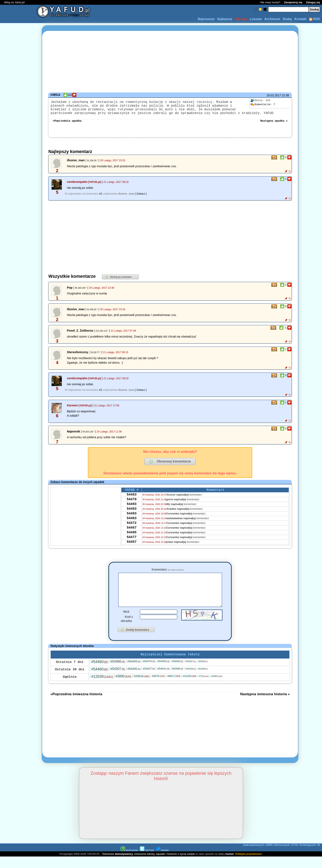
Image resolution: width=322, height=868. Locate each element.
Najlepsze (225, 19)
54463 (132, 500)
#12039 (102, 688)
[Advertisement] (18, 434)
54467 (132, 539)
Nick (126, 622)
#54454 (203, 673)
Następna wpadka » (274, 124)
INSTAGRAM (129, 862)
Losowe (256, 19)
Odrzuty (241, 19)
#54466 (118, 673)
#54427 (149, 680)
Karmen (72, 409)
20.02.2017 (274, 95)
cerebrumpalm (77, 186)
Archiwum (272, 19)
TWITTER (147, 862)
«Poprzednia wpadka (67, 124)
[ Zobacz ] (141, 198)
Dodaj (287, 19)
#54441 (163, 680)
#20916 (141, 687)
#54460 (99, 673)
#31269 (189, 687)
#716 (204, 687)
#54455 (163, 672)
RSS (315, 19)
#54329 (191, 680)
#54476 (149, 672)
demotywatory (124, 865)
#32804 (217, 687)
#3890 (123, 687)
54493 (132, 511)
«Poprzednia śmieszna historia (76, 705)
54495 (132, 544)
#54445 (134, 680)
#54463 (177, 672)
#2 (101, 198)
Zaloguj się (313, 2)
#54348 (203, 680)
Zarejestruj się (293, 2)
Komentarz (167, 574)
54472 (132, 533)
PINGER (162, 862)
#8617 (174, 687)
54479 (132, 506)
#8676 (158, 687)
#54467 (191, 672)
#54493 (134, 672)
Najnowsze (206, 19)
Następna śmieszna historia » (265, 705)
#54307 (118, 680)
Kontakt (300, 19)
